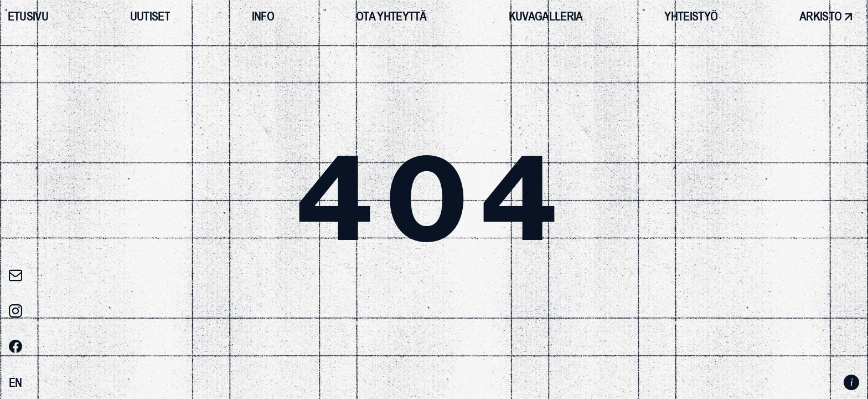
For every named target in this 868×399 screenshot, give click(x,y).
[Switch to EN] (15, 383)
